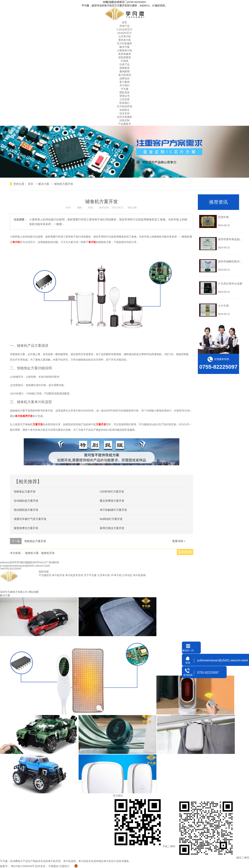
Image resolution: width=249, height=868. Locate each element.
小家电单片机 (124, 50)
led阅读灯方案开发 (111, 519)
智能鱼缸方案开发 (25, 492)
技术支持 (124, 113)
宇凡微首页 (45, 575)
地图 (111, 2)
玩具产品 (124, 64)
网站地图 (34, 592)
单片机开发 (58, 575)
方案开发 (38, 424)
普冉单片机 (125, 40)
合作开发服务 (124, 117)
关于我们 (124, 85)
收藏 (105, 2)
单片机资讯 (125, 75)
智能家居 (124, 68)
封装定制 (124, 120)
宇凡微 (125, 89)
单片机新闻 (139, 575)
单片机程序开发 (24, 416)
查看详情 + (179, 541)
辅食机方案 (32, 553)
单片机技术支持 (74, 575)
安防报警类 (125, 57)
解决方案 (124, 47)
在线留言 (119, 2)
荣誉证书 (124, 96)
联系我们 (124, 103)
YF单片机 (116, 575)
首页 (124, 22)
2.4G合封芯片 (124, 29)
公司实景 (124, 99)
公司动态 (127, 575)
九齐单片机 (125, 36)
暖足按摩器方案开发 (112, 501)
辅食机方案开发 (64, 184)
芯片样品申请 (124, 106)
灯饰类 (125, 61)
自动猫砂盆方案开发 (26, 501)
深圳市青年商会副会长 (231, 239)
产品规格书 (125, 124)
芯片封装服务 (124, 43)
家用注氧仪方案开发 (112, 528)
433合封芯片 (124, 33)
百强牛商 (223, 217)
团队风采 (124, 92)
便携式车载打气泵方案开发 (30, 519)
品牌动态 (124, 78)
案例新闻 (124, 71)
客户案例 (124, 82)
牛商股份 (53, 866)
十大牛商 (223, 306)
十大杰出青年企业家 (230, 284)
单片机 (16, 242)
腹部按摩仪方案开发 (26, 528)
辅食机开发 (48, 553)
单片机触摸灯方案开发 (113, 510)
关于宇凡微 (90, 575)
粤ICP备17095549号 (23, 866)
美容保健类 (125, 54)
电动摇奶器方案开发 (26, 510)
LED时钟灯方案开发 (112, 492)
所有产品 (124, 26)
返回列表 (185, 552)
